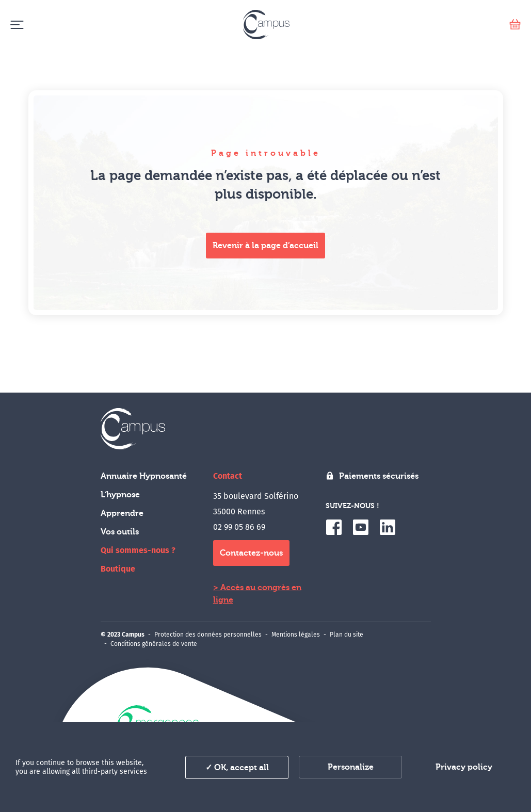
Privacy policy (464, 767)
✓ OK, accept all (237, 768)
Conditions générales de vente (154, 644)
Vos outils (120, 532)
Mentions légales (296, 635)
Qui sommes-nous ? (138, 550)
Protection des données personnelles (208, 635)
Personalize (351, 767)
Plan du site (347, 635)
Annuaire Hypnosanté (144, 476)
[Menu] (17, 25)
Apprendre (122, 513)
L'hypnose (120, 495)
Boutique (118, 569)
